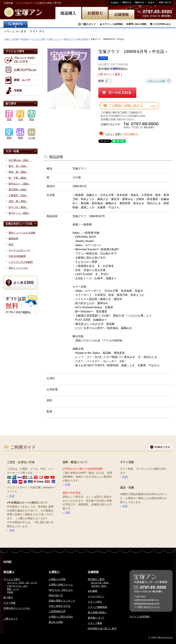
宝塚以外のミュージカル (17, 608)
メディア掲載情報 (97, 607)
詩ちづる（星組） (18, 207)
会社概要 (92, 591)
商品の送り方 (56, 595)
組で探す (8, 597)
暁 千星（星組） (18, 178)
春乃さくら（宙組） (19, 213)
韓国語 (151, 3)
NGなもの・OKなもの (61, 590)
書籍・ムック (55, 39)
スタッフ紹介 (95, 602)
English (115, 3)
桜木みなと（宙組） (19, 184)
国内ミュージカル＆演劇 (22, 233)
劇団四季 (13, 239)
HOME (8, 562)
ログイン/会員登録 (140, 617)
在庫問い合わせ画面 (136, 24)
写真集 (10, 592)
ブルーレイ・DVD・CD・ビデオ (22, 583)
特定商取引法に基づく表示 (102, 628)
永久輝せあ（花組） (19, 160)
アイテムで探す (39, 39)
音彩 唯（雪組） (18, 201)
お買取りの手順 (57, 579)
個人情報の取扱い (97, 612)
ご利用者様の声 (57, 611)
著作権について (96, 618)
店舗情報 (93, 572)
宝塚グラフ (69, 39)
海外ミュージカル (18, 268)
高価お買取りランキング (62, 601)
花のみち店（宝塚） (100, 583)
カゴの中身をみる (162, 24)
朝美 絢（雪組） (18, 172)
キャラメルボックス (19, 250)
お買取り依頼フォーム (61, 585)
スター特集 (9, 603)
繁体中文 (127, 3)
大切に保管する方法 (60, 606)
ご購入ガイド (89, 24)
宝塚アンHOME (12, 39)
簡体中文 (140, 3)
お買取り (54, 572)
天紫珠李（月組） (18, 195)
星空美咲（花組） (18, 190)
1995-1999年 (82, 39)
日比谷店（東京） (99, 586)
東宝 (11, 244)
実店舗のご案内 (96, 579)
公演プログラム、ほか (17, 586)
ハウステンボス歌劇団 (21, 262)
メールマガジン (96, 596)
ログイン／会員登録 (112, 24)
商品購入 (25, 39)
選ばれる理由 (56, 622)
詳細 (12, 496)
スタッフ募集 (95, 623)
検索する (16, 25)
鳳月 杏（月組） (18, 166)
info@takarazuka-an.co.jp (147, 603)
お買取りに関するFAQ (61, 617)
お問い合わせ (164, 3)
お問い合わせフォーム (148, 607)
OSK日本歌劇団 (17, 256)
